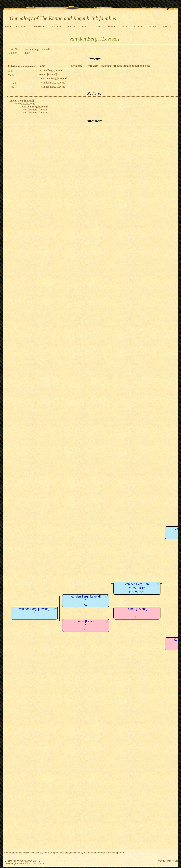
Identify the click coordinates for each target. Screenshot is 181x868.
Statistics (167, 27)
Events (85, 27)
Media (125, 27)
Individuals (39, 27)
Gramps (22, 861)
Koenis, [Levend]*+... (86, 625)
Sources (112, 27)
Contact (138, 27)
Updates (152, 27)
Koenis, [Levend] (48, 74)
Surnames (56, 27)
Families (72, 27)
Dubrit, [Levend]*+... (137, 613)
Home (8, 27)
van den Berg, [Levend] (51, 70)
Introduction (21, 27)
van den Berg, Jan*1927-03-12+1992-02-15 (137, 588)
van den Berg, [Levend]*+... (34, 613)
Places (98, 27)
